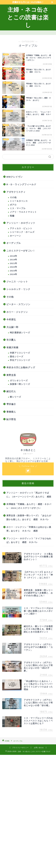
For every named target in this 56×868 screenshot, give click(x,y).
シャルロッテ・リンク (18, 289)
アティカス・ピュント (21, 228)
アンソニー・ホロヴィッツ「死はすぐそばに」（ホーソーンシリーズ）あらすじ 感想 (29, 495)
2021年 (14, 263)
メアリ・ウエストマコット (23, 212)
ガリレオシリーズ (19, 381)
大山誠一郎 (12, 327)
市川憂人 (11, 340)
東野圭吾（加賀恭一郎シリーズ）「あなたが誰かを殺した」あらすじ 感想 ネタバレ (29, 518)
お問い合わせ (39, 748)
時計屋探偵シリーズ (20, 333)
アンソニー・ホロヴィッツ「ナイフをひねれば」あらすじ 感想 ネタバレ (29, 540)
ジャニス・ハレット (17, 282)
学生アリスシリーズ (20, 360)
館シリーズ (15, 397)
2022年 (14, 267)
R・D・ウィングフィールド (21, 184)
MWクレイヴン (15, 177)
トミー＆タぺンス (19, 201)
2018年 (14, 256)
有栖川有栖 (12, 347)
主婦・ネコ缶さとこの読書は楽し (28, 17)
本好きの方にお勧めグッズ (21, 367)
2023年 (14, 271)
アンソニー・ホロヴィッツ (21, 223)
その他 (13, 197)
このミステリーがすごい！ (21, 251)
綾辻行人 (11, 391)
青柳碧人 (11, 412)
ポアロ (13, 205)
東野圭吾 (11, 375)
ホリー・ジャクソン (17, 312)
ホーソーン (15, 236)
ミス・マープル (18, 208)
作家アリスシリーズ (20, 353)
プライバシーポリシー (20, 748)
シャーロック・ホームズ (22, 232)
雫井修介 (11, 404)
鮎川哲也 (11, 419)
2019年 (14, 260)
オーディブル (14, 243)
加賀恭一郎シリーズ (20, 384)
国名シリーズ (17, 357)
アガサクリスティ (16, 192)
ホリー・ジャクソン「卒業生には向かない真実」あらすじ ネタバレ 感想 (29, 529)
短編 (12, 216)
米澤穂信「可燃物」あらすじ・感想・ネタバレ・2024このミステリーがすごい (29, 506)
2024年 (14, 274)
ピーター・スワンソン (18, 304)
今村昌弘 (11, 319)
